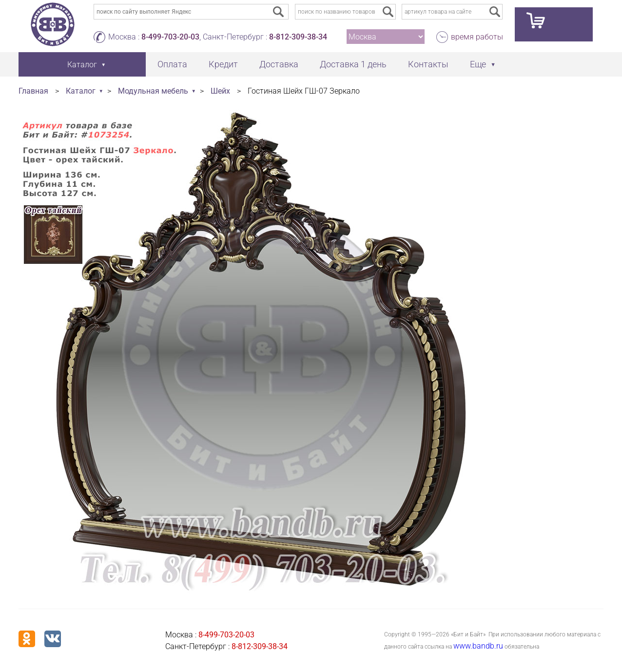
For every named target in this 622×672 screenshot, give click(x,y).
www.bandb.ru (478, 646)
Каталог (81, 91)
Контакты (428, 64)
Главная (33, 91)
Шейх (220, 91)
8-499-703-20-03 (170, 37)
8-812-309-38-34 (298, 37)
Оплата (172, 64)
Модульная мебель (153, 91)
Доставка (279, 64)
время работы (477, 37)
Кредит (223, 64)
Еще (478, 64)
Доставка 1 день (353, 64)
